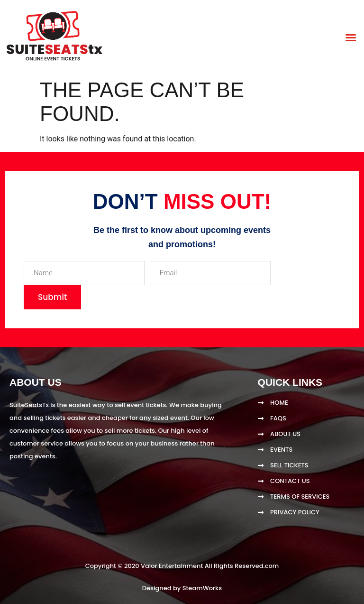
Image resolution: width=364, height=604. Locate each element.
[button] (351, 37)
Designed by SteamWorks (182, 588)
